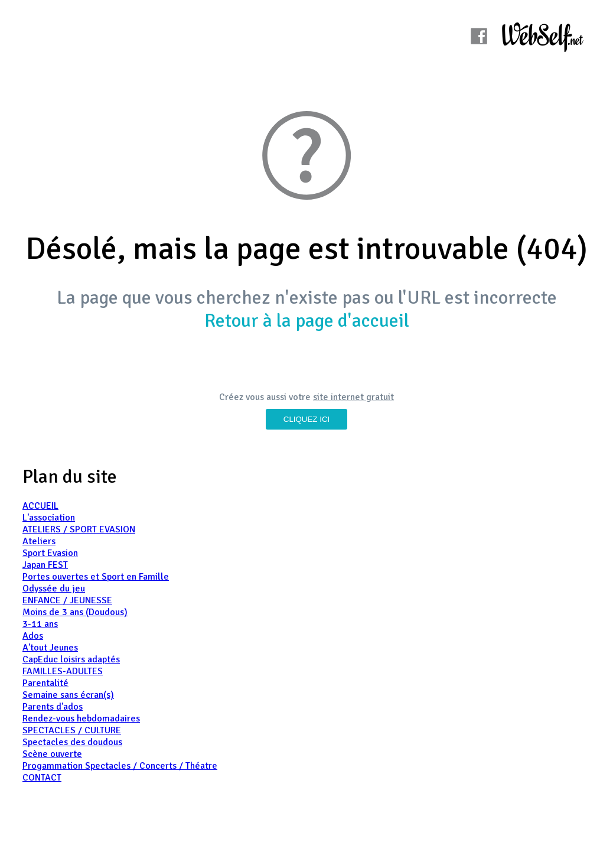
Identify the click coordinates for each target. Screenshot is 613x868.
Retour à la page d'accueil (307, 321)
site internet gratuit (353, 397)
